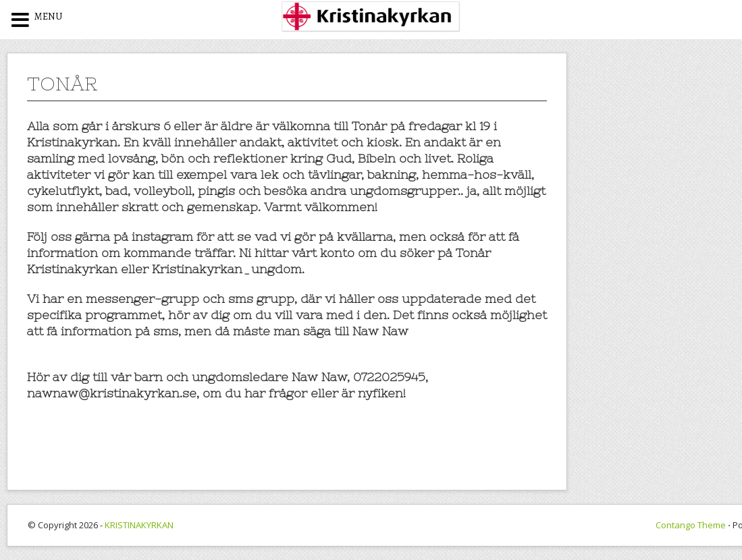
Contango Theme (691, 525)
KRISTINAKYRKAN (139, 525)
